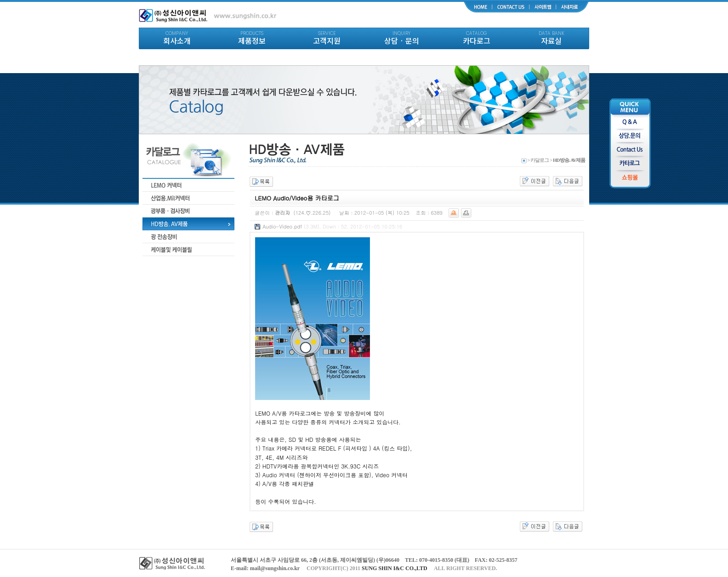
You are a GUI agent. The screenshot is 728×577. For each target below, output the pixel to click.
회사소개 (177, 38)
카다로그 (476, 38)
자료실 (551, 38)
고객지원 (327, 38)
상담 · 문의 (401, 38)
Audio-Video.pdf (282, 226)
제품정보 (252, 38)
